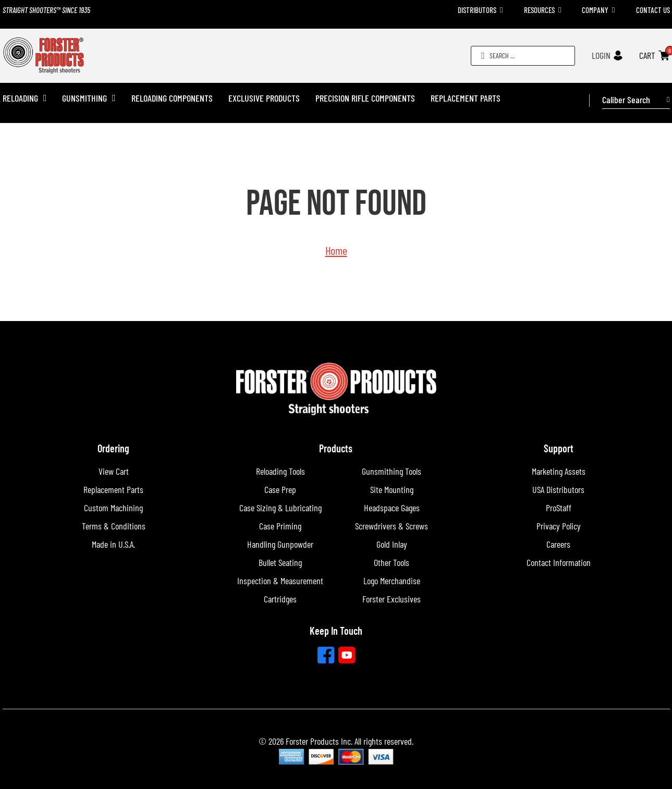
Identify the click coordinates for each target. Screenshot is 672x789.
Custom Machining (113, 508)
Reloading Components (172, 98)
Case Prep (280, 489)
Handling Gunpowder (280, 544)
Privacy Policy (559, 526)
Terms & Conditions (114, 526)
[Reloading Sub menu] (45, 98)
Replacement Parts (466, 98)
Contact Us (653, 10)
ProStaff (559, 508)
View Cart (114, 471)
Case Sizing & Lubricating (280, 508)
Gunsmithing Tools (392, 471)
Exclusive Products (264, 98)
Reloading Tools (280, 471)
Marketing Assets (559, 471)
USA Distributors (558, 489)
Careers (558, 544)
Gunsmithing (84, 98)
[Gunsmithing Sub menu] (114, 98)
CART (647, 55)
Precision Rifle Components (365, 98)
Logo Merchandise (392, 581)
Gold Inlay (392, 544)
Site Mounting (392, 489)
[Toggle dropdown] (501, 10)
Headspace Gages (392, 508)
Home (336, 250)
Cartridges (280, 599)
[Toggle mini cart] (664, 56)
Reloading (20, 98)
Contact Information (559, 562)
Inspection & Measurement (280, 581)
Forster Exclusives (392, 599)
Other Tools (392, 562)
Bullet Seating (280, 562)
